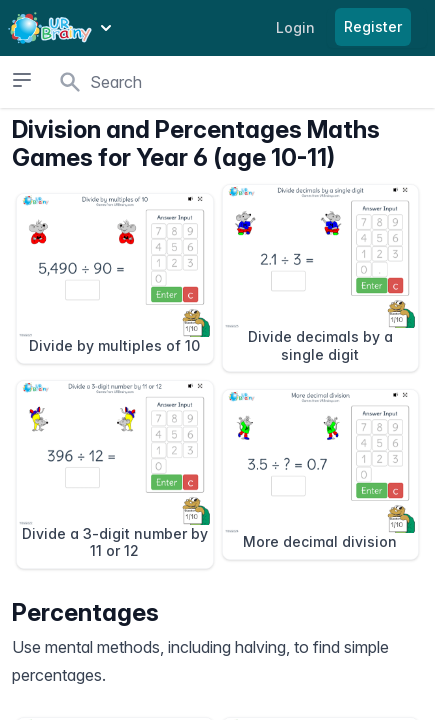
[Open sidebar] (22, 80)
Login (295, 27)
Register (373, 26)
